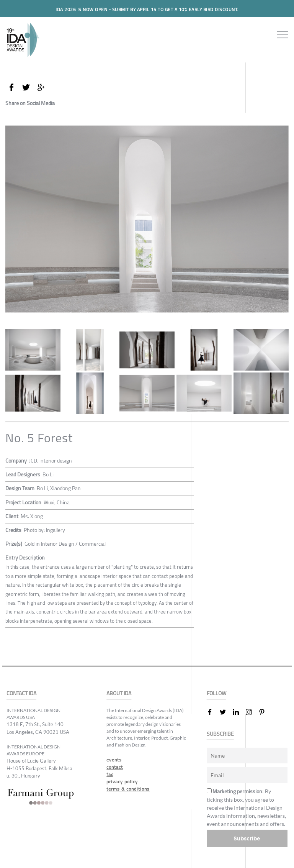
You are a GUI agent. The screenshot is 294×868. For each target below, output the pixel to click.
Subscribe (247, 838)
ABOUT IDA (119, 693)
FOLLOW (216, 693)
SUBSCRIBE (220, 734)
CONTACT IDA (21, 693)
